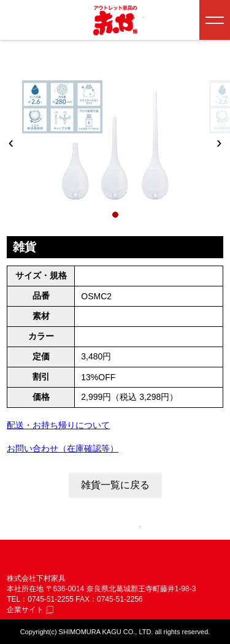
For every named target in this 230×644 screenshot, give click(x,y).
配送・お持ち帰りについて (58, 425)
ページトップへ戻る (115, 528)
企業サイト (30, 610)
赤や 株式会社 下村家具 (68, 559)
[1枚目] (115, 215)
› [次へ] (219, 142)
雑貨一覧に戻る (115, 485)
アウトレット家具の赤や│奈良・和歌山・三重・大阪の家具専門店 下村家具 (115, 20)
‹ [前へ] (11, 142)
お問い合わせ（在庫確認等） (63, 448)
